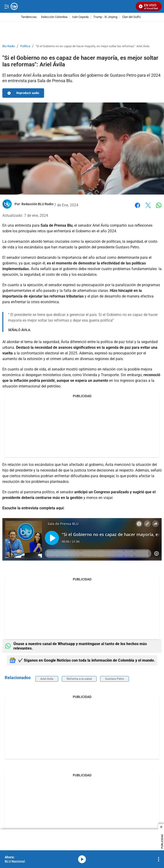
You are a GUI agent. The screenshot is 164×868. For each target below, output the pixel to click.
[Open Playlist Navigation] (159, 859)
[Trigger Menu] (6, 6)
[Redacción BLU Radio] (37, 204)
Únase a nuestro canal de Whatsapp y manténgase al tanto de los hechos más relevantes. (76, 646)
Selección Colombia (54, 17)
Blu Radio (9, 46)
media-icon (82, 859)
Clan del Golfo (131, 17)
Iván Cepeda (80, 17)
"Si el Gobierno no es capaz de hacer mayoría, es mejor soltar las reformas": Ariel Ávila (92, 46)
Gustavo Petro (115, 679)
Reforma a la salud (79, 679)
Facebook (137, 205)
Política (25, 46)
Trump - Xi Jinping (105, 17)
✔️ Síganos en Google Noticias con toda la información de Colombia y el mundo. (82, 660)
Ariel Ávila (47, 679)
